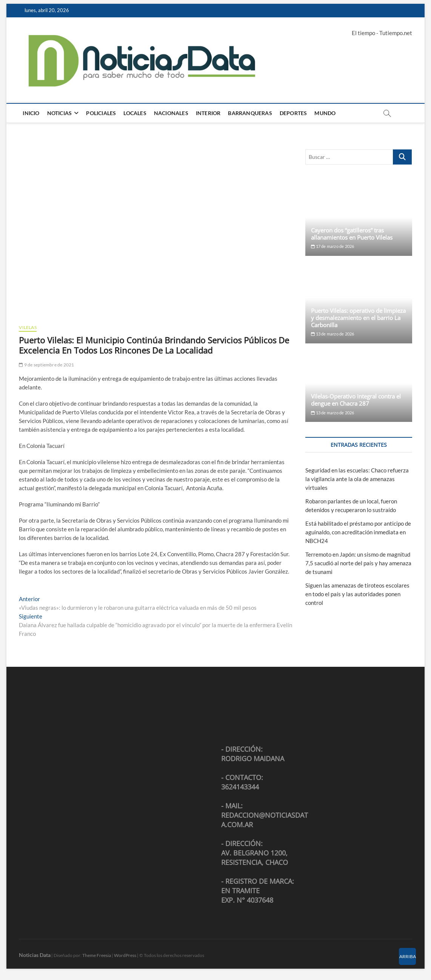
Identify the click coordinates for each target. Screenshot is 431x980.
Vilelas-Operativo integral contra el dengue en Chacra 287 (356, 400)
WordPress (125, 955)
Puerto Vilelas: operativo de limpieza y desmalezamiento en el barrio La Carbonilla (358, 318)
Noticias (60, 113)
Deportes (293, 113)
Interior (208, 113)
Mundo (325, 113)
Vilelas (28, 327)
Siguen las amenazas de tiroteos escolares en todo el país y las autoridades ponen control (357, 594)
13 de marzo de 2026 (332, 334)
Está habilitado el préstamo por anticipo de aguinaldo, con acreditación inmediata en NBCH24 (358, 532)
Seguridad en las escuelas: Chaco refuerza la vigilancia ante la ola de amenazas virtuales (357, 479)
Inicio (31, 113)
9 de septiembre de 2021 (46, 365)
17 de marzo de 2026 (332, 246)
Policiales (101, 113)
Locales (135, 113)
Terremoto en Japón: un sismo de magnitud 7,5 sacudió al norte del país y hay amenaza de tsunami (358, 563)
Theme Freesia (97, 955)
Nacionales (171, 113)
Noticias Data (35, 955)
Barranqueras (250, 113)
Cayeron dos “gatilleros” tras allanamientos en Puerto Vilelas (352, 234)
